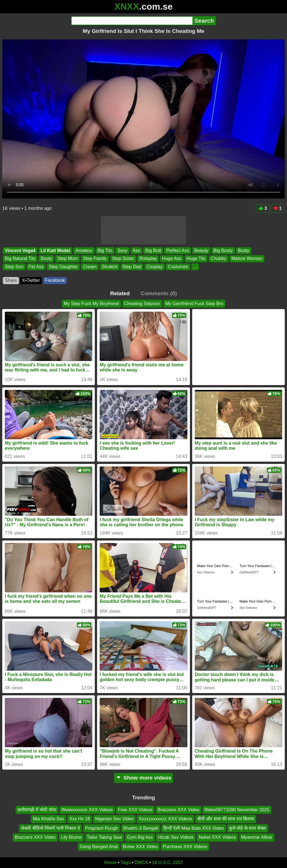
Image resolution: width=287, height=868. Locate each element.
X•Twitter (31, 280)
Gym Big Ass (140, 838)
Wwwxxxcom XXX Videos (87, 810)
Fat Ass (36, 267)
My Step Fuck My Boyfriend (91, 304)
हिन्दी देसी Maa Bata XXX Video (194, 828)
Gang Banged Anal (99, 847)
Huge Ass (172, 258)
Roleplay (148, 258)
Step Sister (123, 258)
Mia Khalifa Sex (49, 819)
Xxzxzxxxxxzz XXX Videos (165, 819)
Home (110, 862)
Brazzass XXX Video (178, 810)
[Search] (132, 21)
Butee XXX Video (140, 847)
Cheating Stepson (142, 304)
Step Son (14, 267)
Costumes (178, 267)
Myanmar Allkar (257, 838)
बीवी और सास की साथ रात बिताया (226, 819)
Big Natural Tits (20, 258)
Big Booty (223, 251)
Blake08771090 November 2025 (237, 810)
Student (109, 267)
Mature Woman (247, 258)
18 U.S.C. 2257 (167, 862)
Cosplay (155, 267)
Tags (126, 862)
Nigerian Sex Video (114, 819)
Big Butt (153, 251)
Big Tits (105, 251)
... (195, 267)
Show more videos (144, 778)
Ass (137, 251)
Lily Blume (71, 838)
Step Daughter (63, 267)
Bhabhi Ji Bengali (141, 828)
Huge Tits (196, 258)
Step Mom (68, 258)
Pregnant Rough (102, 828)
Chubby (218, 258)
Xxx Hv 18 (80, 819)
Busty (244, 251)
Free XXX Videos (135, 810)
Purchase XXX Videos (185, 847)
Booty (46, 258)
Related (120, 293)
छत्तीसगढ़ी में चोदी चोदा (37, 810)
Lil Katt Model (55, 251)
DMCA (141, 862)
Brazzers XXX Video (35, 838)
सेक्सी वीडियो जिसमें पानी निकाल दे (50, 828)
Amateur (84, 251)
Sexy (123, 251)
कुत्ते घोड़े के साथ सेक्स (248, 828)
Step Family (95, 258)
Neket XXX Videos (217, 838)
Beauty (201, 251)
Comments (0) (159, 293)
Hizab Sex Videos (176, 838)
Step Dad (132, 267)
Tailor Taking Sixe (104, 838)
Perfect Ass (178, 251)
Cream (90, 267)
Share (11, 280)
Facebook (55, 280)
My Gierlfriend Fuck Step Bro (194, 304)
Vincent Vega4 (20, 251)
